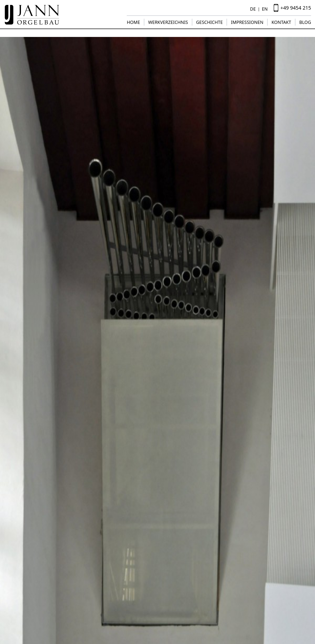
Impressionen (247, 22)
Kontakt (281, 22)
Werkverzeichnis (168, 22)
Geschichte (210, 22)
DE (253, 9)
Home (133, 22)
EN (265, 9)
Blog (305, 22)
